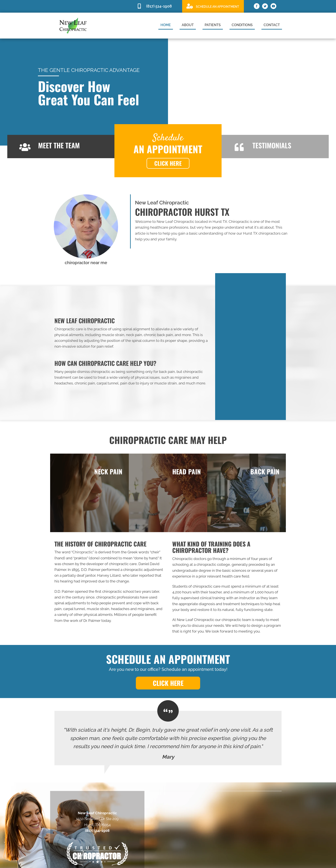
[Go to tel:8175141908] (157, 6)
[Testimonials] (168, 738)
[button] (168, 163)
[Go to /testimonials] (275, 147)
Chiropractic (83, 552)
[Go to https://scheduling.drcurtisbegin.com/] (213, 6)
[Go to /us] (61, 147)
